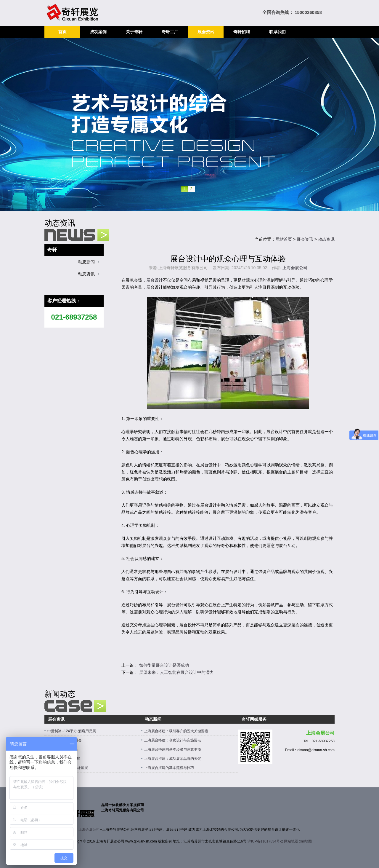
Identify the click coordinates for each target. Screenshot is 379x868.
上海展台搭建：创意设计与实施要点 (173, 740)
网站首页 (284, 239)
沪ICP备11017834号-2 (265, 841)
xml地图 (306, 841)
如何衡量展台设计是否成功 (164, 665)
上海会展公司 (295, 268)
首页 (62, 32)
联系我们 (277, 32)
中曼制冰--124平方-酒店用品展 (72, 731)
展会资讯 (206, 32)
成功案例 (98, 32)
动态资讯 (326, 239)
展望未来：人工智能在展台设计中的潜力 (176, 672)
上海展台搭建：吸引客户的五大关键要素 (176, 731)
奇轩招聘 (242, 32)
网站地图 (291, 841)
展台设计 (155, 280)
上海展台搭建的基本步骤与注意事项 (173, 749)
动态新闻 (86, 262)
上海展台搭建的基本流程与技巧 (169, 768)
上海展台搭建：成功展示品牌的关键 (173, 759)
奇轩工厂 (170, 32)
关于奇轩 (134, 32)
